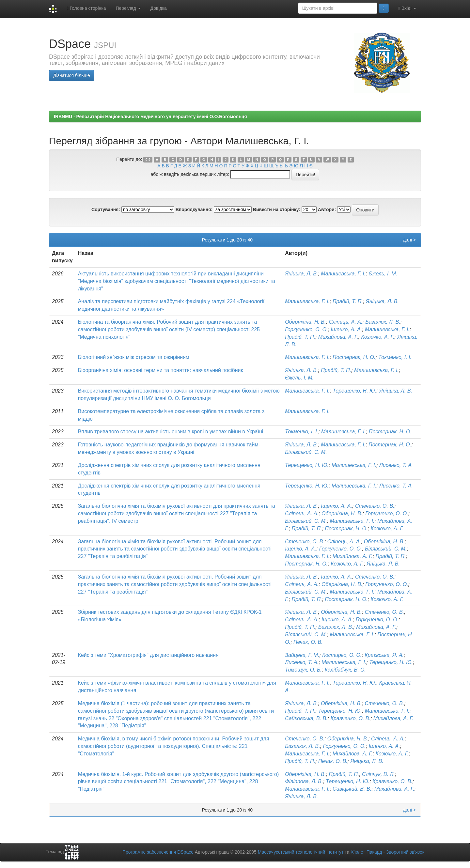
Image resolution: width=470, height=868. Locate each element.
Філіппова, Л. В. (304, 781)
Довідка (159, 8)
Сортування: (106, 209)
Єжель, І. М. (383, 274)
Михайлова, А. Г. (338, 337)
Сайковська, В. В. (306, 718)
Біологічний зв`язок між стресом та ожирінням (134, 357)
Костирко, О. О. (342, 655)
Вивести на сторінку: (277, 209)
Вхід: (407, 8)
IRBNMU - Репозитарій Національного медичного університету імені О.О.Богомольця (150, 116)
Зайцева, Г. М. (302, 655)
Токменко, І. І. (395, 357)
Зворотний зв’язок (405, 852)
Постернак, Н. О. (354, 357)
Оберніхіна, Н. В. (305, 322)
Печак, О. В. (308, 642)
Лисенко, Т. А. (396, 465)
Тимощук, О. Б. (303, 670)
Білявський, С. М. (306, 452)
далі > (409, 240)
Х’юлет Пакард (366, 852)
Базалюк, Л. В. (383, 322)
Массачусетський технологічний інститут (301, 852)
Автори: (327, 209)
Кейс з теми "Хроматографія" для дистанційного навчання (148, 655)
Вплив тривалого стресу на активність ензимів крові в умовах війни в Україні (171, 432)
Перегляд (128, 8)
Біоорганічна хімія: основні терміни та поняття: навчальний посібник (161, 370)
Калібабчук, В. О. (345, 670)
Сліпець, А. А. (345, 322)
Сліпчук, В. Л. (378, 774)
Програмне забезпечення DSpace (158, 852)
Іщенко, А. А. (346, 329)
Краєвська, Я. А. (384, 655)
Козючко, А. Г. (378, 337)
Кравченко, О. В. (350, 718)
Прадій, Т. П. (348, 301)
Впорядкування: (194, 209)
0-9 (148, 160)
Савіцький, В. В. (352, 789)
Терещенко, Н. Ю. (354, 391)
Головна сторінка (86, 8)
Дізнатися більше (72, 75)
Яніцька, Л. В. (301, 274)
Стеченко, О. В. (375, 506)
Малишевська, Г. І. (343, 274)
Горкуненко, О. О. (306, 329)
